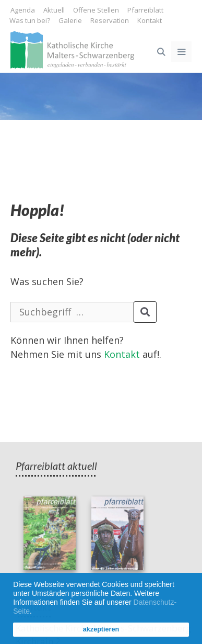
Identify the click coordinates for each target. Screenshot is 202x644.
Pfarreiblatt (145, 10)
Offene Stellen (96, 10)
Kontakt (150, 20)
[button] (35, 612)
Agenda (23, 10)
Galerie (70, 20)
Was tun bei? (30, 20)
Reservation (110, 20)
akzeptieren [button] (101, 629)
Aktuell (54, 10)
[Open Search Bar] (161, 52)
